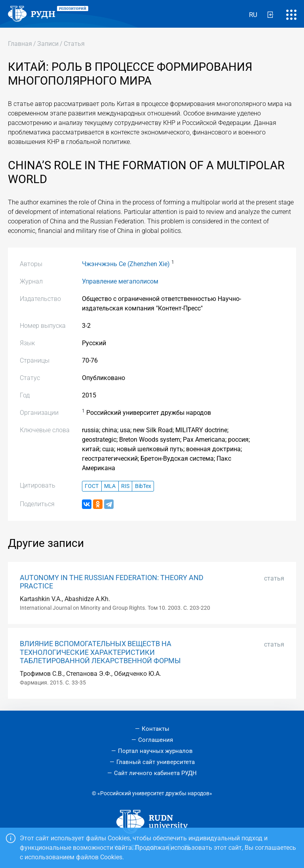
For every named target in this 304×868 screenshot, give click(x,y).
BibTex (143, 486)
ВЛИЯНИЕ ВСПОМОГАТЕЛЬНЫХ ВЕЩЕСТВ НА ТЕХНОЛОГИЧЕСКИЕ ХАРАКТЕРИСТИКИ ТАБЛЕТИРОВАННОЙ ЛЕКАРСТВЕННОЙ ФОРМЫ (100, 652)
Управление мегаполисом (120, 281)
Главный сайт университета (156, 762)
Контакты (156, 729)
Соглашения (156, 740)
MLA (110, 486)
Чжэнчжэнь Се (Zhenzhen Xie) (126, 264)
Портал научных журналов (155, 751)
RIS (125, 486)
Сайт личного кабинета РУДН (155, 773)
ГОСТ (92, 486)
